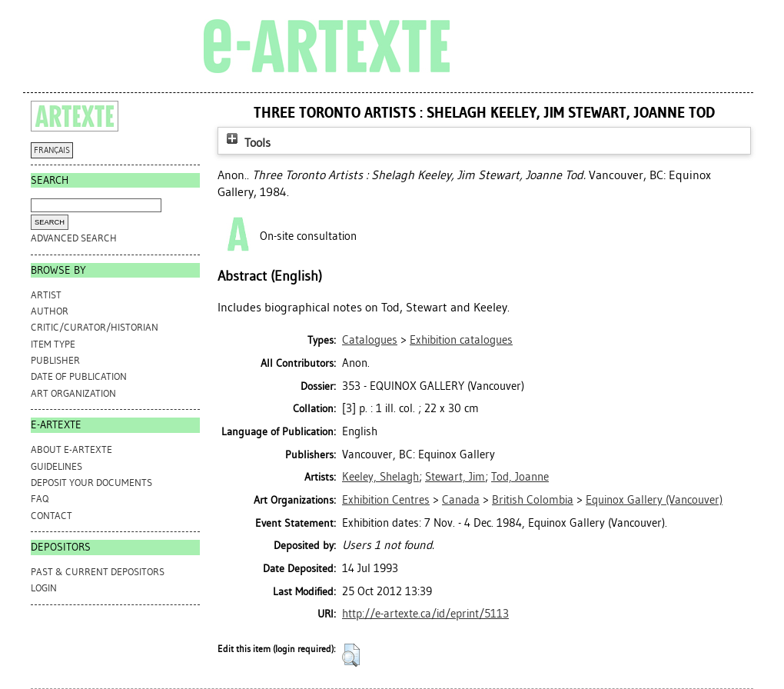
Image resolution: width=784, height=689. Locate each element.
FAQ (40, 499)
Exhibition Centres (386, 500)
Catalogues (370, 340)
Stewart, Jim (455, 477)
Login (44, 588)
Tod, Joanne (520, 477)
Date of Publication (79, 376)
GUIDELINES (56, 466)
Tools (247, 143)
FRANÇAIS (52, 150)
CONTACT (51, 516)
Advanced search (74, 238)
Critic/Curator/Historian (95, 327)
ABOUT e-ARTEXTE (71, 449)
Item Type (53, 344)
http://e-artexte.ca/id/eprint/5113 (425, 614)
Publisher (55, 360)
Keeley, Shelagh (380, 477)
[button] (351, 655)
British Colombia (533, 500)
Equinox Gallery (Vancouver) (654, 500)
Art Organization (73, 393)
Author (50, 311)
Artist (46, 295)
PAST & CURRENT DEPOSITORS (98, 572)
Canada (461, 500)
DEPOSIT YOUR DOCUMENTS (91, 483)
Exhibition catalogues (461, 340)
